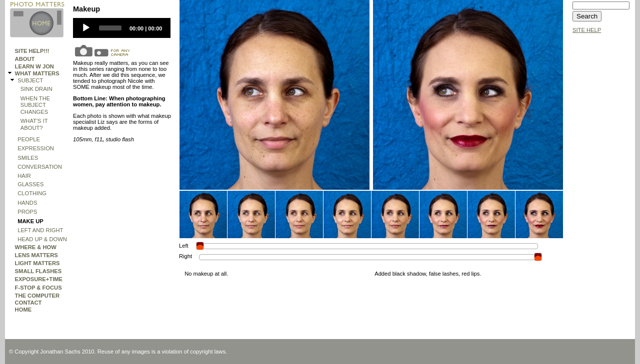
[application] (122, 28)
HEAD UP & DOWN (42, 239)
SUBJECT (30, 80)
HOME (23, 310)
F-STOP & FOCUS (38, 288)
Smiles (28, 158)
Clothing (32, 193)
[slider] (110, 28)
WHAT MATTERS (37, 73)
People (29, 139)
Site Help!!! (32, 51)
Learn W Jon (34, 66)
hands (27, 203)
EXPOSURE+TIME (39, 279)
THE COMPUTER (37, 296)
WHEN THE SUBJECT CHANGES (35, 105)
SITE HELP (587, 30)
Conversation (40, 167)
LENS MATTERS (36, 255)
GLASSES (30, 184)
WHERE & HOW (36, 247)
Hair (24, 176)
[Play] (86, 28)
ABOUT (25, 59)
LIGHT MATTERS (37, 263)
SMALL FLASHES (38, 271)
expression (36, 148)
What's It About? (34, 124)
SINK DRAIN (36, 89)
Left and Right (40, 230)
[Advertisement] (602, 188)
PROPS (27, 212)
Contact (28, 303)
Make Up (30, 221)
